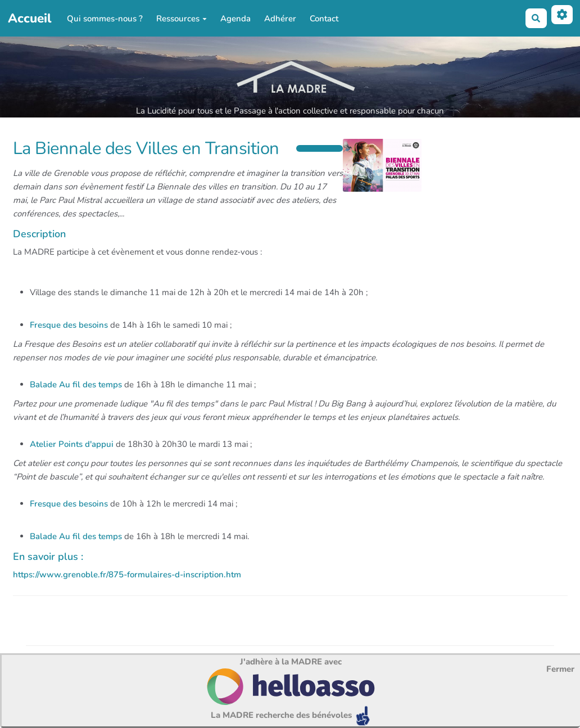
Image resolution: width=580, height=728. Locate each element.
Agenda (235, 19)
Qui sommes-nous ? (105, 19)
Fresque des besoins (69, 325)
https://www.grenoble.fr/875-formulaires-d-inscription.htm (127, 575)
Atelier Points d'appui (72, 444)
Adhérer (280, 19)
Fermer (560, 669)
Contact (324, 19)
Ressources (182, 19)
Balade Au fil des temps (76, 385)
